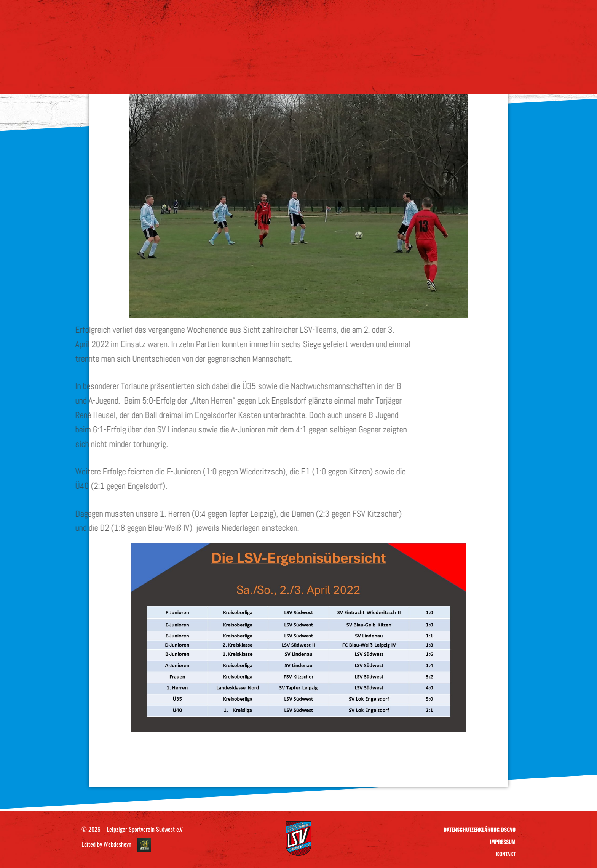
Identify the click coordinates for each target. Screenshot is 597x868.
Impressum (503, 842)
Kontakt (414, 81)
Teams (235, 81)
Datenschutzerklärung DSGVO (480, 829)
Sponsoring (291, 81)
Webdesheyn (117, 844)
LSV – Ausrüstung (357, 81)
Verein (186, 81)
